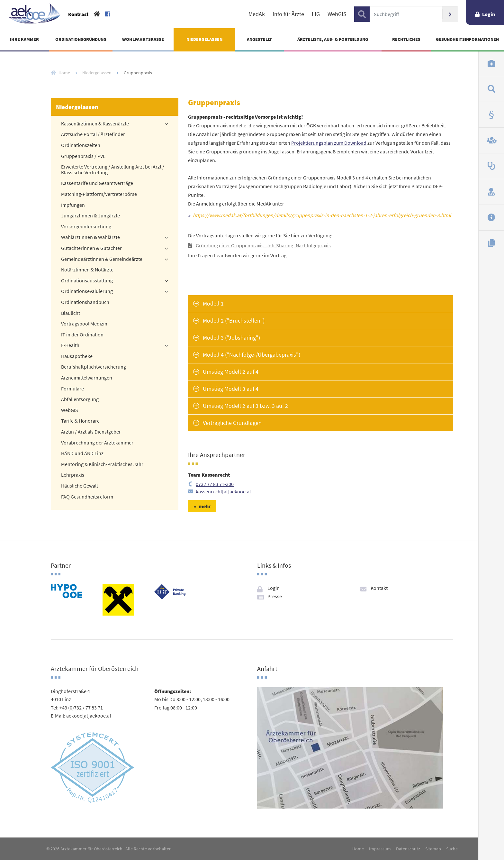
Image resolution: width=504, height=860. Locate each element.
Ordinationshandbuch (85, 302)
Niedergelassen (204, 39)
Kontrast (78, 14)
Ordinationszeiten (81, 145)
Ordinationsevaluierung (87, 291)
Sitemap (433, 849)
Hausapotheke (77, 356)
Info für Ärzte (288, 14)
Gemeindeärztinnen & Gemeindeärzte (102, 259)
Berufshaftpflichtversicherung (94, 367)
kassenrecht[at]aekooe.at (223, 491)
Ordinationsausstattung (87, 281)
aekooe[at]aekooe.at (89, 716)
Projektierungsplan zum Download (329, 143)
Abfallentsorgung (80, 399)
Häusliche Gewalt (80, 486)
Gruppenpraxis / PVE (83, 156)
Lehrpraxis (73, 475)
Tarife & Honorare (80, 421)
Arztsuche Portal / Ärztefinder (93, 134)
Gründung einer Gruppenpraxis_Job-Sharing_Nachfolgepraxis (263, 245)
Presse (275, 596)
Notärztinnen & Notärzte (87, 270)
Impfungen (73, 205)
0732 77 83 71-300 (215, 484)
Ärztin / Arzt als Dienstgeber (91, 432)
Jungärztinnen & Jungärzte (90, 216)
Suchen (450, 14)
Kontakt (379, 588)
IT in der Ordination (82, 335)
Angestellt (259, 39)
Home (64, 73)
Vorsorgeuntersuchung (86, 227)
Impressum (380, 849)
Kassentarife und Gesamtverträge (97, 183)
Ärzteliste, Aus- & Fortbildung (333, 39)
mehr (205, 506)
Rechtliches (406, 39)
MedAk (257, 14)
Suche (452, 849)
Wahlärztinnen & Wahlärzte (90, 237)
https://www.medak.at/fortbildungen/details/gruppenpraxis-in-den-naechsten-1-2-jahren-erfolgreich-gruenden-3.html (322, 215)
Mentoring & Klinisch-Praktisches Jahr (102, 464)
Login (489, 14)
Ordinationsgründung (81, 39)
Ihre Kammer (24, 39)
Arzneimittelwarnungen (87, 378)
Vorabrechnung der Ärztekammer (97, 443)
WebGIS (337, 14)
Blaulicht (71, 313)
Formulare (72, 389)
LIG (316, 14)
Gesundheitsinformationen (467, 39)
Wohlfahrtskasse (143, 39)
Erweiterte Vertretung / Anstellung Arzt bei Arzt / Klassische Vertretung (113, 170)
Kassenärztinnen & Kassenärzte (95, 124)
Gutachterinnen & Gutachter (91, 248)
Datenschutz (408, 849)
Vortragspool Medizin (84, 324)
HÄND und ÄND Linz (82, 453)
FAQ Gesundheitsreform (87, 497)
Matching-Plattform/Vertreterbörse (99, 194)
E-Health (70, 345)
